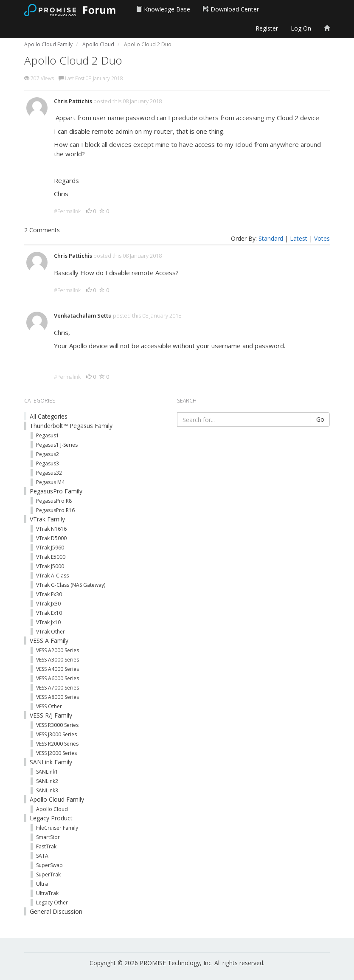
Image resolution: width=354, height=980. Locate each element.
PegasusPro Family (56, 491)
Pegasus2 (48, 454)
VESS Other (49, 706)
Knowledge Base (163, 9)
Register (267, 28)
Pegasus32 (49, 473)
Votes (322, 238)
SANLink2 (47, 781)
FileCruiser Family (57, 828)
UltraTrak (47, 893)
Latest (299, 238)
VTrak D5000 (51, 538)
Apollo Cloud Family (57, 799)
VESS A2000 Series (58, 650)
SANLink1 (47, 772)
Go (320, 419)
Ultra (42, 884)
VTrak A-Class (52, 576)
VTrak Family (47, 519)
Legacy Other (52, 903)
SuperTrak (48, 874)
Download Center (231, 9)
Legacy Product (51, 818)
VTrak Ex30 (49, 594)
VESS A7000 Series (58, 688)
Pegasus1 (48, 435)
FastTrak (46, 846)
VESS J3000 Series (56, 734)
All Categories (49, 416)
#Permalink (67, 211)
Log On (301, 28)
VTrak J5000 (50, 566)
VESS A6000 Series (58, 678)
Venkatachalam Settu (83, 315)
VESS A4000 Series (58, 669)
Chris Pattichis (73, 101)
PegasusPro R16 (55, 510)
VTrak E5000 (51, 557)
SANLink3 (47, 790)
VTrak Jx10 (48, 622)
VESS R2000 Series (57, 744)
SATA (42, 856)
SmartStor (48, 837)
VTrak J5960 (50, 548)
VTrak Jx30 (48, 604)
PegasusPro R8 (54, 501)
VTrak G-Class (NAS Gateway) (71, 585)
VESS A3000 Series (58, 660)
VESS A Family (49, 641)
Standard (271, 238)
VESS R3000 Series (57, 725)
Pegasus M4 (50, 482)
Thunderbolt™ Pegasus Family (71, 426)
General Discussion (56, 911)
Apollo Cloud (52, 809)
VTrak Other (51, 632)
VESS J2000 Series (56, 753)
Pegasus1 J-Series (57, 445)
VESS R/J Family (51, 715)
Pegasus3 (48, 463)
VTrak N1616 (51, 529)
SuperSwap (49, 865)
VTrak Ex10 (49, 613)
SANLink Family (51, 762)
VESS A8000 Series (58, 697)
